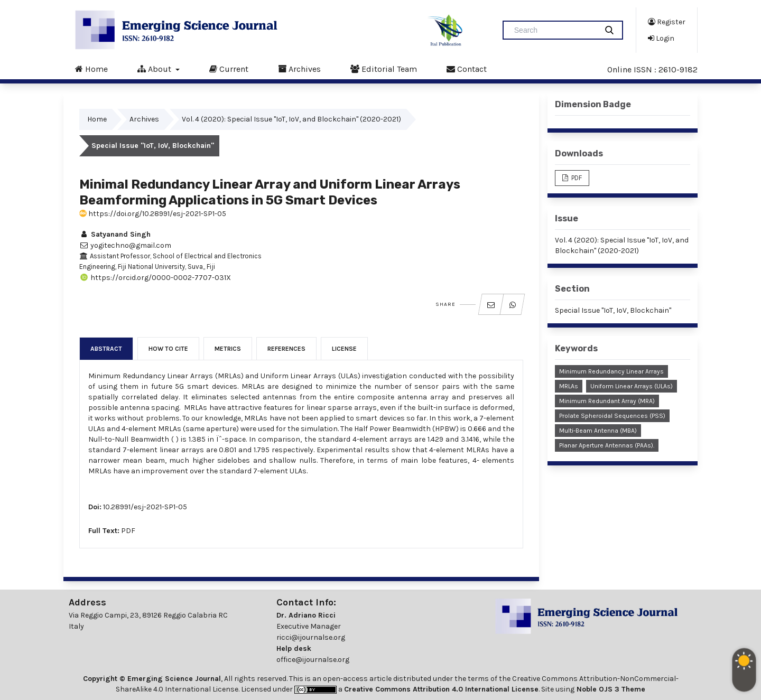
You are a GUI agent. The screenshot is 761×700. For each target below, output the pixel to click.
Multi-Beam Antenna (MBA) (598, 431)
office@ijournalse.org (313, 660)
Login (661, 38)
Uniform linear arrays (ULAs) (632, 386)
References (286, 349)
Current (229, 69)
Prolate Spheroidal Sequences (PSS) (612, 416)
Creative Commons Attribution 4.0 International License (441, 689)
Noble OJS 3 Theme (610, 689)
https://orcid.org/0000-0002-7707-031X (155, 278)
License (344, 349)
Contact (467, 69)
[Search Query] (554, 30)
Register (667, 22)
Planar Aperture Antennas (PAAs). (607, 445)
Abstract (106, 349)
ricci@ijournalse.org (311, 637)
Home (91, 69)
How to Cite (168, 349)
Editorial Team (384, 69)
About (155, 69)
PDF (128, 531)
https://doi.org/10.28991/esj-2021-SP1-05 (153, 214)
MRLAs (569, 386)
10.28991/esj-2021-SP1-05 (145, 507)
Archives (299, 69)
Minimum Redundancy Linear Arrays (611, 371)
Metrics (228, 349)
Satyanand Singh (115, 234)
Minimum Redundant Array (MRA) (607, 401)
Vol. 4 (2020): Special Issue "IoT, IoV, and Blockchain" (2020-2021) (291, 119)
